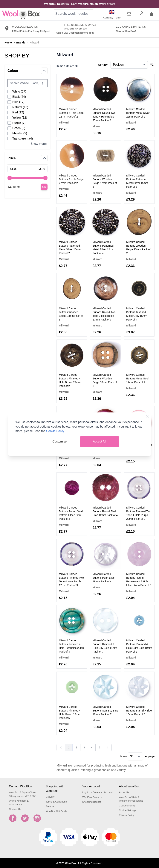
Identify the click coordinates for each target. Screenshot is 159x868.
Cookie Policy (55, 431)
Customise (59, 441)
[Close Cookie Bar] (147, 416)
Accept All (100, 441)
